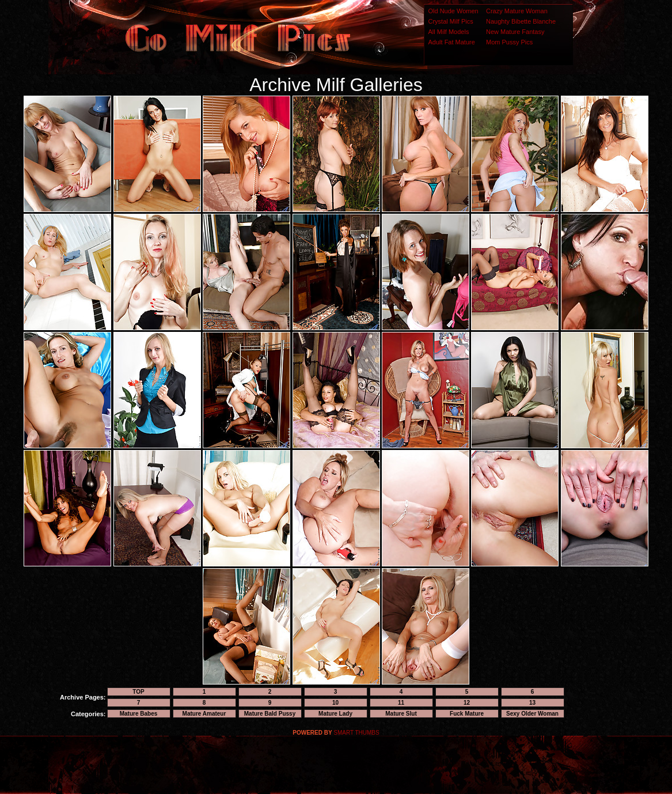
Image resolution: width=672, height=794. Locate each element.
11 (401, 703)
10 (335, 703)
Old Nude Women (453, 11)
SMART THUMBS (356, 733)
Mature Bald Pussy (270, 714)
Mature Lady (335, 714)
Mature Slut (401, 714)
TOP (138, 692)
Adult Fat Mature (452, 42)
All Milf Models (449, 32)
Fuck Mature (467, 714)
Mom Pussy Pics (509, 42)
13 (532, 703)
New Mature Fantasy (515, 32)
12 (467, 703)
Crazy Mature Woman (517, 11)
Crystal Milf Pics (451, 21)
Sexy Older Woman (532, 714)
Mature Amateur (204, 714)
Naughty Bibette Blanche (521, 21)
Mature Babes (139, 714)
